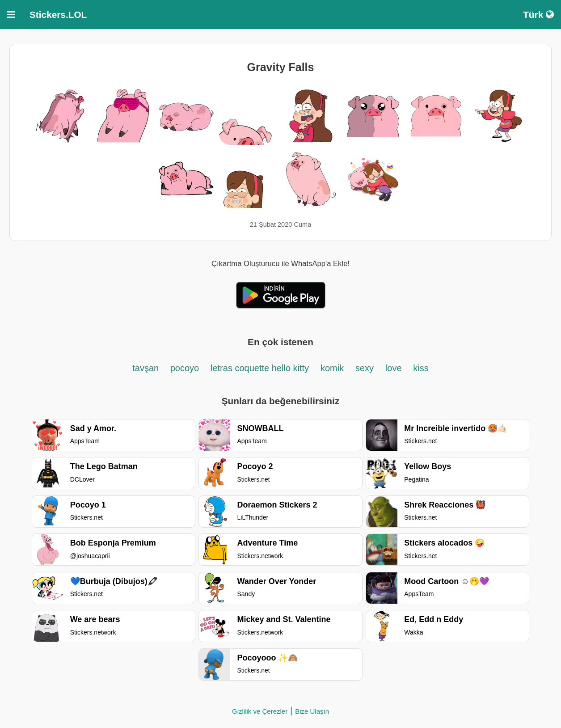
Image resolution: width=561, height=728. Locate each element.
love (394, 368)
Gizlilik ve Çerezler (260, 711)
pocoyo (185, 368)
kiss (421, 368)
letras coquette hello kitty (260, 368)
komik (332, 368)
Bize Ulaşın (312, 711)
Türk (538, 15)
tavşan (147, 368)
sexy (365, 368)
